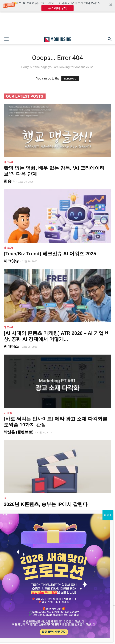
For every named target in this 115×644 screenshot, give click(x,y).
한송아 (9, 181)
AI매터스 (11, 346)
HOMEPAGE (70, 79)
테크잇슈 (11, 261)
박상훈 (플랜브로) (19, 432)
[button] (57, 6)
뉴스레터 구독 (57, 8)
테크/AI (8, 162)
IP (5, 498)
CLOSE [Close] (108, 515)
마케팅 (8, 413)
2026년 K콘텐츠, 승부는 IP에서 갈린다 (46, 504)
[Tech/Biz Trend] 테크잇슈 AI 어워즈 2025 (50, 254)
